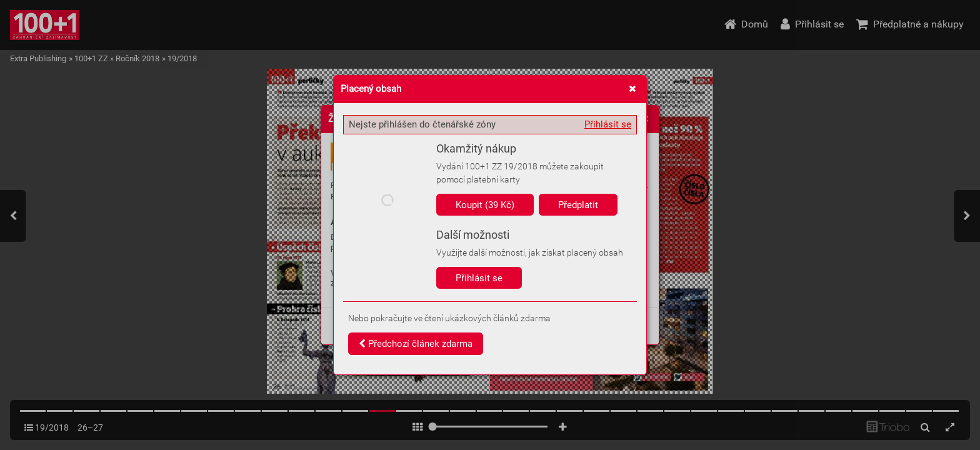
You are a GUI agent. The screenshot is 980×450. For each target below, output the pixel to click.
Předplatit (578, 205)
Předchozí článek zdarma (416, 344)
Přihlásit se (608, 124)
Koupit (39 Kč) (485, 205)
